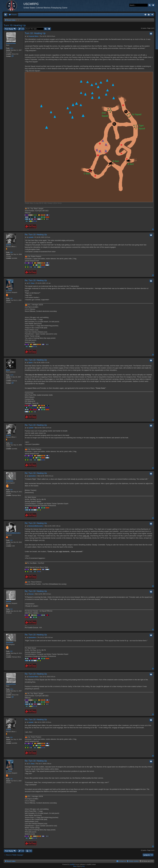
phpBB (72, 864)
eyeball (8, 245)
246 (11, 298)
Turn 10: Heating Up (15, 25)
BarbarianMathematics (13, 533)
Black (75, 866)
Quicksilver (10, 481)
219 (11, 609)
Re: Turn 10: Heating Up (36, 234)
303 (11, 490)
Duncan (9, 601)
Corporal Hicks (11, 43)
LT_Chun (9, 291)
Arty (83, 866)
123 (11, 540)
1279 (12, 375)
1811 (12, 48)
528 (11, 252)
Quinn (8, 370)
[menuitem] (13, 15)
